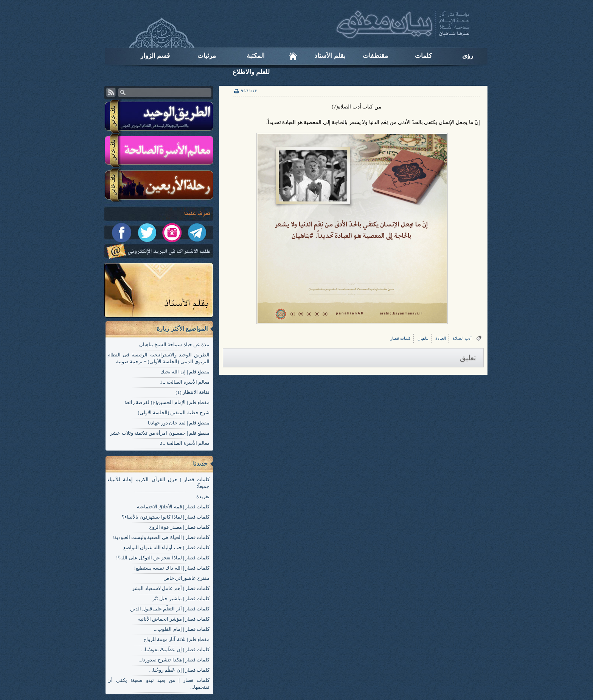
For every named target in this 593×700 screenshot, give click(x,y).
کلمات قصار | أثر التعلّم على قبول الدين (170, 609)
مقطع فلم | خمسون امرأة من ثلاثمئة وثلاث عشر (160, 433)
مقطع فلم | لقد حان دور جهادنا (179, 423)
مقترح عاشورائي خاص (187, 578)
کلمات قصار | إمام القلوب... (182, 629)
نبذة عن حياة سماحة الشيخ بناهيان (174, 345)
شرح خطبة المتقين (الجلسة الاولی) (174, 413)
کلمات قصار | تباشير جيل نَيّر (181, 599)
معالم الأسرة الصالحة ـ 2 (185, 443)
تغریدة (203, 496)
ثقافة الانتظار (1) (192, 392)
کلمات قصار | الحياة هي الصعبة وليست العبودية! (161, 537)
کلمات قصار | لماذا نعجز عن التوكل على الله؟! (163, 558)
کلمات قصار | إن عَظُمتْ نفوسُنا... (175, 650)
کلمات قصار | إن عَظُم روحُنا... (179, 670)
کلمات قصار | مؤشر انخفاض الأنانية (174, 619)
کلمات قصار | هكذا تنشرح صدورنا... (174, 660)
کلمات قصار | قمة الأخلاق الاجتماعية (173, 507)
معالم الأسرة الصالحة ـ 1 (185, 382)
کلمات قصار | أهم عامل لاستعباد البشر (171, 588)
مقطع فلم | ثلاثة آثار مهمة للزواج (176, 639)
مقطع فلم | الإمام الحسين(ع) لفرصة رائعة (167, 402)
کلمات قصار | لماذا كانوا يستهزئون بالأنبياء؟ (166, 517)
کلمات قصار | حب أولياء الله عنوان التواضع (166, 547)
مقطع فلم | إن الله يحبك (185, 372)
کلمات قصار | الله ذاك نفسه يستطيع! (172, 568)
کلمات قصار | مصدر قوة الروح (179, 527)
